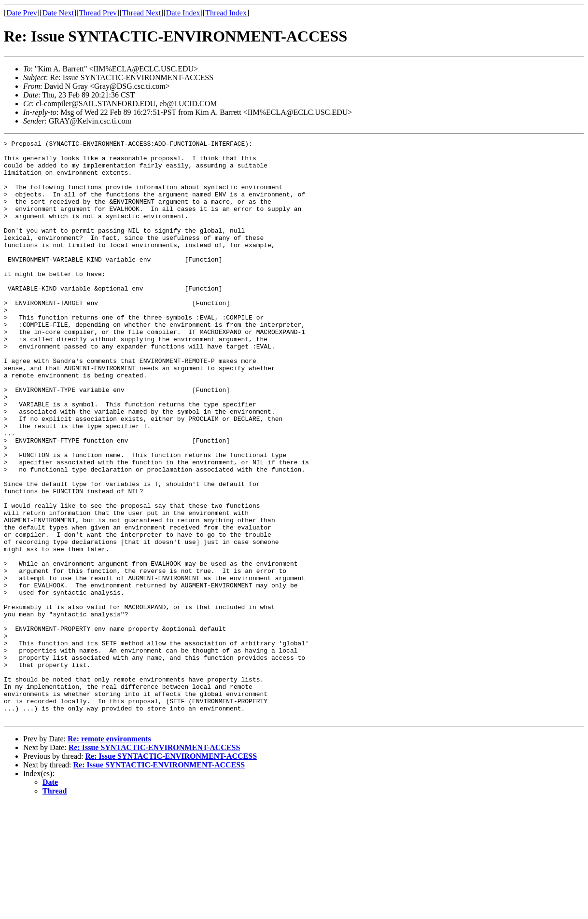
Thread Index (226, 13)
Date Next (58, 13)
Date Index (183, 13)
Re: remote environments (109, 855)
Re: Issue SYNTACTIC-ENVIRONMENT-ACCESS (154, 863)
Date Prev (22, 13)
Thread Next (141, 13)
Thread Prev (98, 13)
